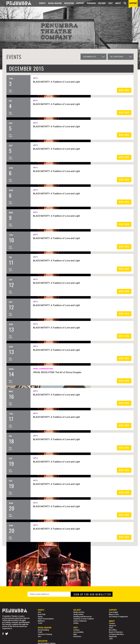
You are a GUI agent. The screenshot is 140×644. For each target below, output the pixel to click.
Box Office (113, 630)
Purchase (91, 3)
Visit (110, 3)
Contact (76, 630)
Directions (77, 637)
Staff (111, 628)
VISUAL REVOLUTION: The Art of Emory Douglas (90, 372)
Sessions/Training (45, 634)
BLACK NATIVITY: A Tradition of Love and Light (89, 82)
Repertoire (113, 637)
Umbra (76, 623)
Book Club (42, 614)
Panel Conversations (46, 619)
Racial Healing (55, 3)
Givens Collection (80, 621)
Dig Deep (102, 3)
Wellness (41, 621)
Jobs (111, 639)
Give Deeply (113, 612)
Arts (40, 612)
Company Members (116, 634)
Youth (40, 623)
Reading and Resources (83, 617)
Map (75, 634)
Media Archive (79, 612)
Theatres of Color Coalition (84, 619)
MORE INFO (124, 90)
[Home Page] (17, 3)
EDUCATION (69, 3)
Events (42, 3)
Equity (40, 617)
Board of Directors (116, 632)
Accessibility (78, 632)
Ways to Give (114, 614)
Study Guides (78, 614)
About (118, 3)
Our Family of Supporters (118, 617)
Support (80, 3)
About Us (113, 626)
